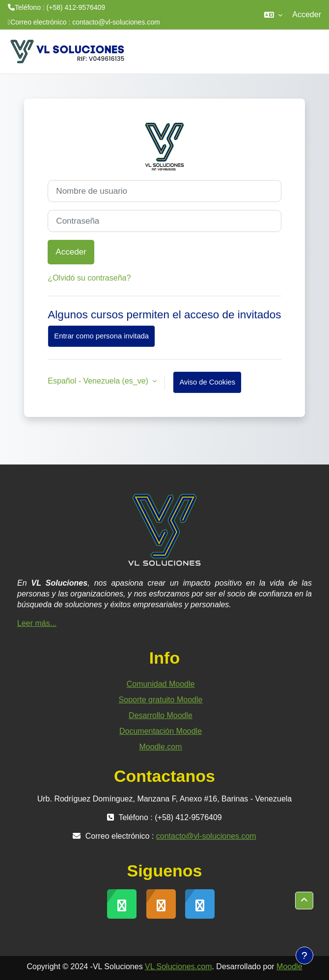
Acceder (307, 14)
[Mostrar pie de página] (304, 955)
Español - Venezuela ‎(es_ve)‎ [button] (99, 381)
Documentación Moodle (161, 731)
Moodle (289, 967)
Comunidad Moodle (161, 684)
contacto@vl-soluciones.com (116, 22)
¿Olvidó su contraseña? (89, 278)
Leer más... (37, 623)
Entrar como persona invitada (101, 336)
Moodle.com (160, 747)
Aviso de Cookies (207, 382)
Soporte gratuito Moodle (161, 700)
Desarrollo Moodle (161, 715)
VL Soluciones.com (178, 967)
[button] (273, 15)
